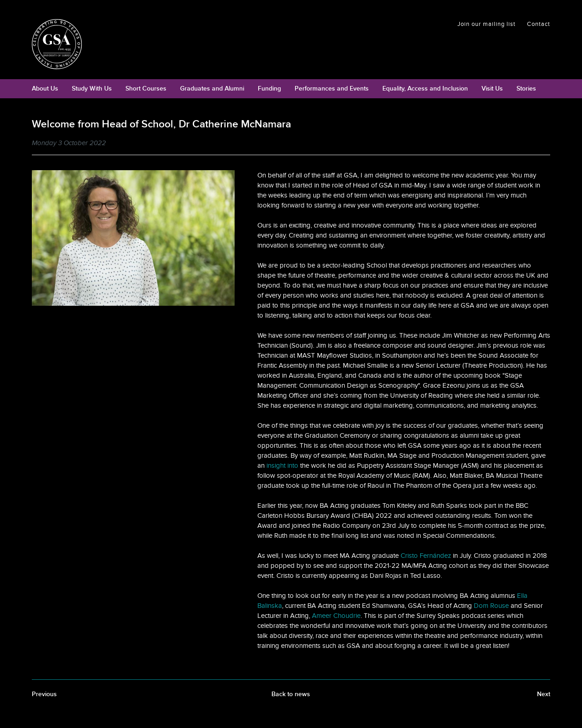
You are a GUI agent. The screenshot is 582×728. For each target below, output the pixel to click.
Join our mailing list (487, 24)
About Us (45, 88)
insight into (282, 465)
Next (544, 694)
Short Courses (146, 88)
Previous (44, 694)
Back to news (291, 694)
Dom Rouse (491, 606)
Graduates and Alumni (212, 88)
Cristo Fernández (426, 556)
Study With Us (92, 88)
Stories (526, 88)
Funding (269, 88)
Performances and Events (332, 88)
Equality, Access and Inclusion (425, 88)
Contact (539, 24)
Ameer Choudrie (336, 616)
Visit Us (492, 88)
